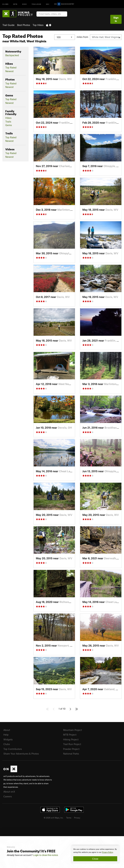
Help (6, 735)
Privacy (77, 818)
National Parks (71, 754)
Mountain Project (72, 730)
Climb (5, 4)
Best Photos (24, 25)
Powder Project (71, 749)
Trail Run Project (72, 744)
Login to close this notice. (46, 855)
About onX (9, 792)
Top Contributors (13, 749)
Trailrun (36, 4)
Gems (9, 125)
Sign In (116, 19)
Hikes (8, 118)
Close (95, 859)
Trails (8, 122)
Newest (9, 71)
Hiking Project (71, 739)
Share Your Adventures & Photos (21, 754)
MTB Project (70, 735)
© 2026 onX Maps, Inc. (54, 818)
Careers (8, 796)
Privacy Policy (107, 852)
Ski (48, 4)
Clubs (7, 744)
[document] (95, 854)
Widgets (8, 739)
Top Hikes (38, 25)
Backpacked (12, 55)
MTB (15, 4)
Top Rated (11, 67)
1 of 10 (62, 709)
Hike (25, 4)
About (7, 730)
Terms (69, 818)
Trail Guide (8, 25)
